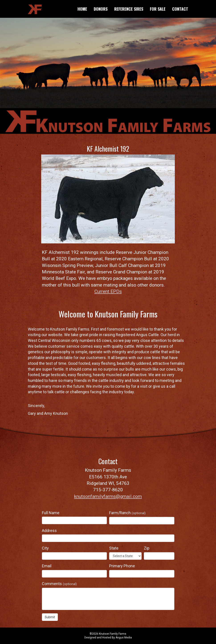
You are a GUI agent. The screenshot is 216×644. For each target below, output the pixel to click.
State (114, 548)
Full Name (51, 513)
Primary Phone (122, 566)
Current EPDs (108, 291)
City (45, 548)
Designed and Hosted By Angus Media (108, 638)
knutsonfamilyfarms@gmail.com (108, 496)
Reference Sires (129, 9)
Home (82, 9)
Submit (50, 617)
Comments (59, 584)
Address (49, 531)
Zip (147, 548)
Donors (101, 9)
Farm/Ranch (127, 513)
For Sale (158, 9)
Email (47, 566)
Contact (180, 9)
